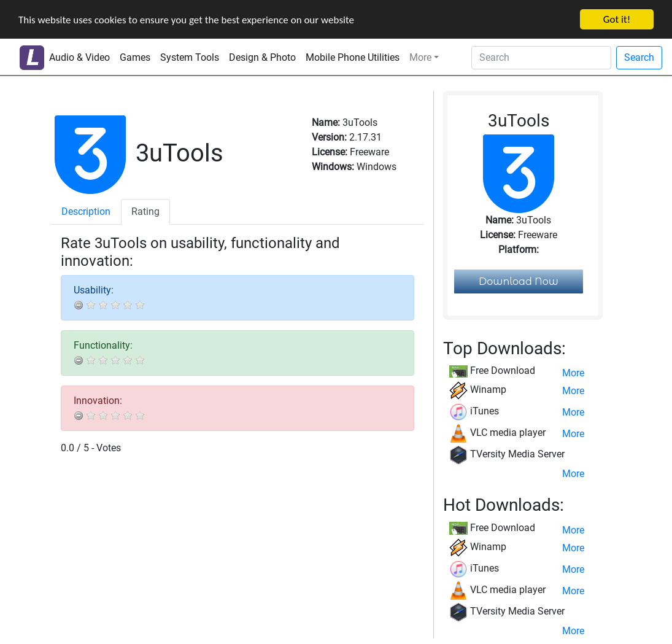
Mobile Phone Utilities (353, 57)
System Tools (190, 57)
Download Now (519, 281)
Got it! (617, 19)
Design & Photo (262, 57)
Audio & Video (79, 57)
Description (86, 211)
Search (639, 57)
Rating (145, 211)
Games (135, 57)
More (420, 57)
